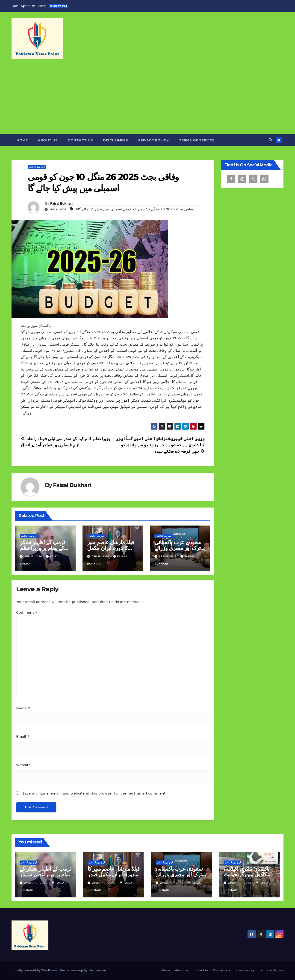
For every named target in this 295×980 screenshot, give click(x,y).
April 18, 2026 (36, 883)
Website (23, 765)
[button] (271, 140)
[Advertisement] (147, 100)
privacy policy (154, 140)
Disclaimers (116, 140)
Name (23, 708)
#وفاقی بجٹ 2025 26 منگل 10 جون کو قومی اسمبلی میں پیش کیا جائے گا (135, 209)
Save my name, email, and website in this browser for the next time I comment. (94, 793)
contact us (80, 140)
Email (23, 736)
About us (48, 140)
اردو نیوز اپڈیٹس (37, 167)
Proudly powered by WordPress (35, 970)
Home (22, 140)
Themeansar (97, 970)
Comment (27, 612)
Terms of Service (197, 140)
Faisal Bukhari (61, 203)
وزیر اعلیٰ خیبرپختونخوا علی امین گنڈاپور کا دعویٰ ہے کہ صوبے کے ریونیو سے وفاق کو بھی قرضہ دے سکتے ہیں (160, 445)
